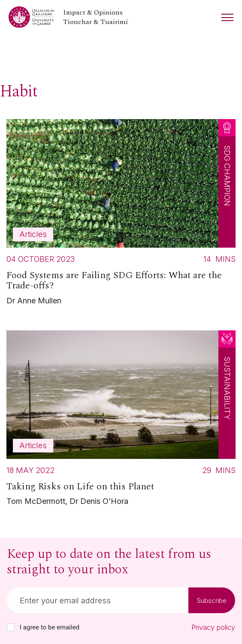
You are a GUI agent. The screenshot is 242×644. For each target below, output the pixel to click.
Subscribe (212, 601)
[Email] (98, 600)
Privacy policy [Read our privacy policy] (213, 627)
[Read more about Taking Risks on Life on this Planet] (121, 421)
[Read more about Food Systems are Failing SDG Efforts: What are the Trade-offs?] (121, 214)
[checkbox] (11, 627)
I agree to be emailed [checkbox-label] (50, 627)
